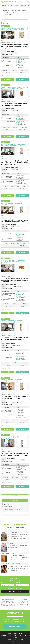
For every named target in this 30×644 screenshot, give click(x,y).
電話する (23, 79)
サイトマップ (18, 640)
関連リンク (11, 640)
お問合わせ (9, 79)
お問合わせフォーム (15, 626)
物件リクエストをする (15, 592)
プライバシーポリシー (15, 642)
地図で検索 (16, 496)
